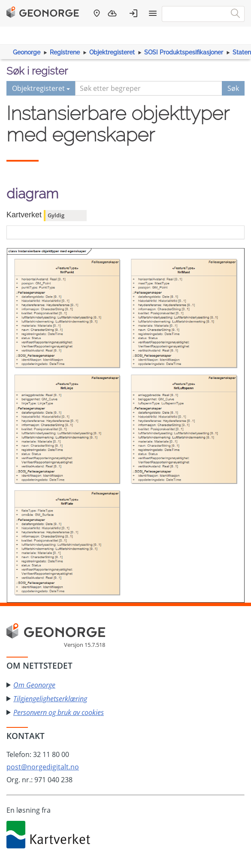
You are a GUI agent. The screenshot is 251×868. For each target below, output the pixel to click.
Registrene (65, 52)
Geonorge (27, 52)
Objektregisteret (112, 52)
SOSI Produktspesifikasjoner (184, 52)
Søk (233, 88)
